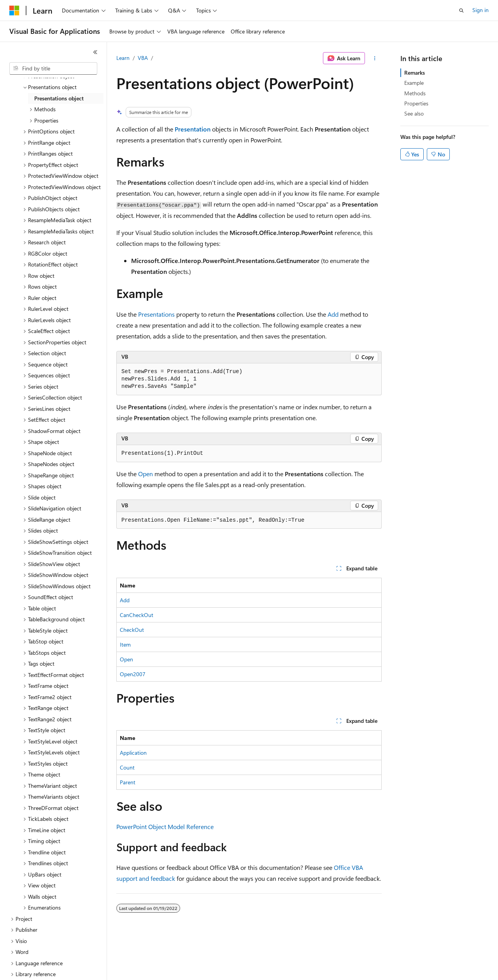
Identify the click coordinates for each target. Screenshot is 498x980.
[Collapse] (95, 52)
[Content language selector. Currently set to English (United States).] (45, 969)
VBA (143, 58)
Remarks (415, 73)
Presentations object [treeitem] (59, 89)
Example (414, 83)
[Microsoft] (14, 11)
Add (333, 314)
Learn (123, 58)
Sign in (480, 10)
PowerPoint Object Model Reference (165, 827)
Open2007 (133, 674)
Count (127, 767)
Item (125, 644)
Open (146, 474)
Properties (416, 103)
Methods (415, 93)
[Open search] (461, 11)
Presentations (156, 314)
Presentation (193, 129)
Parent (128, 782)
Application (133, 753)
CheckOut (132, 630)
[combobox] (53, 68)
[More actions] (375, 58)
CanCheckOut (137, 615)
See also (414, 113)
